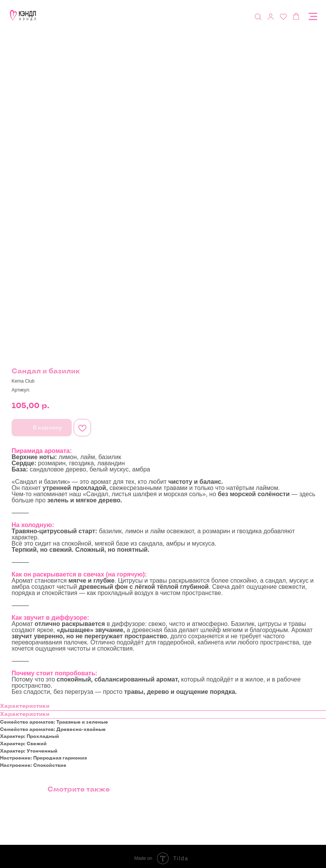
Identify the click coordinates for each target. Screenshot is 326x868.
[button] (258, 16)
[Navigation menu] (313, 17)
